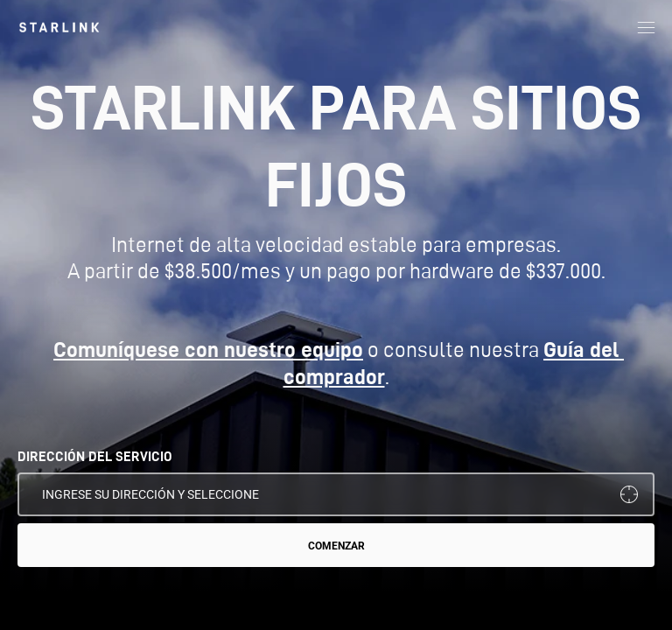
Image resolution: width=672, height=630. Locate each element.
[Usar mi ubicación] (629, 494)
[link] (59, 27)
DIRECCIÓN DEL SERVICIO (95, 457)
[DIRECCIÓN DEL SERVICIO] (336, 494)
